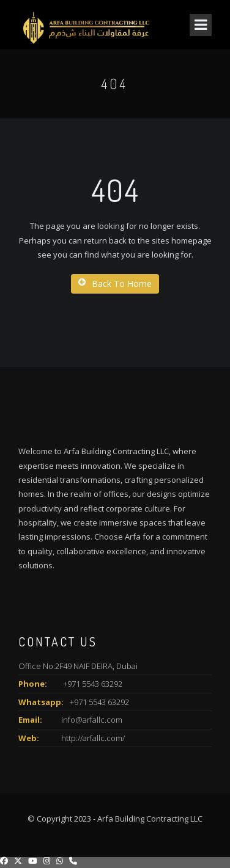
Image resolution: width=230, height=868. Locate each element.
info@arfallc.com (92, 720)
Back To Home (115, 284)
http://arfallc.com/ (93, 738)
